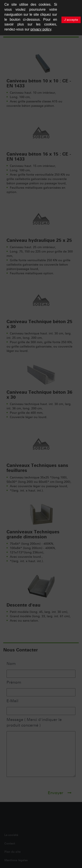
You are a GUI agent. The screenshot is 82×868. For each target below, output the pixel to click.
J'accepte (71, 20)
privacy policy (41, 29)
